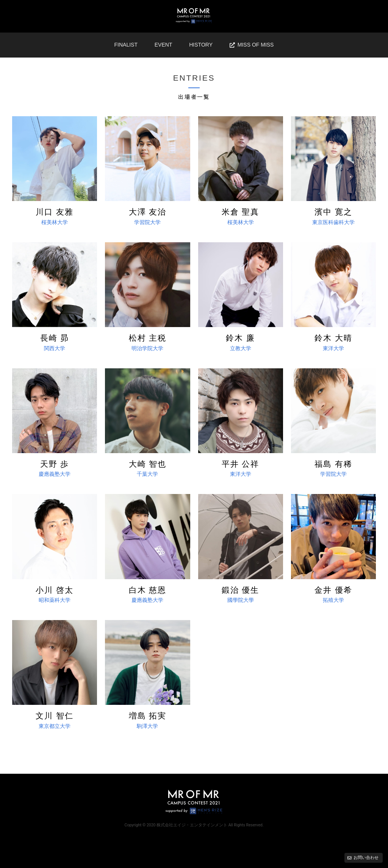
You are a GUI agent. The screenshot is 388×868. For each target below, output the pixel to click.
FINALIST (126, 45)
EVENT (163, 45)
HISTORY (201, 45)
